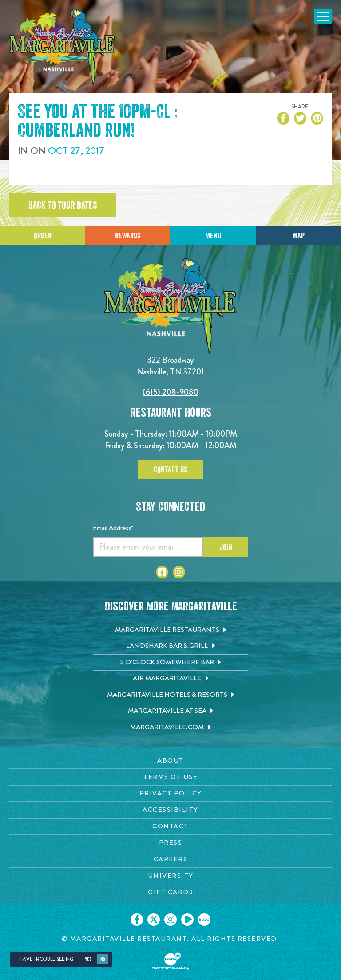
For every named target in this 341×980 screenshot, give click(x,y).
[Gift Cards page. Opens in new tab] (170, 892)
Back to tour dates (63, 205)
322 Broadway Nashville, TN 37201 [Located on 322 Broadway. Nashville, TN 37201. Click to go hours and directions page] (170, 366)
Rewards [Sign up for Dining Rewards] (128, 236)
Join (226, 547)
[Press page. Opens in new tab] (170, 843)
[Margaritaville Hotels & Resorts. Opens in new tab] (170, 695)
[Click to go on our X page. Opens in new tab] (154, 920)
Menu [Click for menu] (213, 236)
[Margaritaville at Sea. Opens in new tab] (170, 711)
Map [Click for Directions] (299, 236)
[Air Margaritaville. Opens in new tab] (170, 679)
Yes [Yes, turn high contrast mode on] (88, 959)
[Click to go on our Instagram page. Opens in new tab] (170, 920)
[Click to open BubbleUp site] (170, 961)
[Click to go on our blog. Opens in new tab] (204, 920)
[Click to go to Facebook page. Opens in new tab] (162, 572)
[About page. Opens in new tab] (170, 761)
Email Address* (113, 528)
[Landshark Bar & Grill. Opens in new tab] (170, 646)
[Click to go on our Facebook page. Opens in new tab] (137, 920)
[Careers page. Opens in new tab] (170, 859)
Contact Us (170, 470)
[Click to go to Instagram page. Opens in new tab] (179, 572)
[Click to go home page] (62, 47)
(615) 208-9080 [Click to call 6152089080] (170, 392)
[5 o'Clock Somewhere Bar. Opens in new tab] (170, 663)
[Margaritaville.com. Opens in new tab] (170, 727)
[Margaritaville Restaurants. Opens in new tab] (170, 630)
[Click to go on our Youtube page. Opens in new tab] (187, 920)
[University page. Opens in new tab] (170, 876)
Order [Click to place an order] (43, 236)
